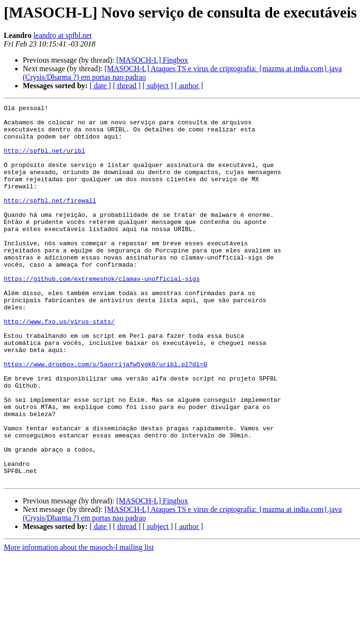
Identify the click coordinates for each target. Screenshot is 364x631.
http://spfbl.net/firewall (50, 220)
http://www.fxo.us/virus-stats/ (59, 365)
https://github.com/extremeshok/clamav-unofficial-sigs (102, 314)
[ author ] (189, 86)
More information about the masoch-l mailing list (79, 623)
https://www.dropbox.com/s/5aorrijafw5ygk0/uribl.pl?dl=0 (105, 417)
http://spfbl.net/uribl (45, 160)
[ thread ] (127, 86)
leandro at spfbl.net (62, 35)
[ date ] (100, 86)
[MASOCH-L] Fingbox (152, 60)
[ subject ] (158, 86)
